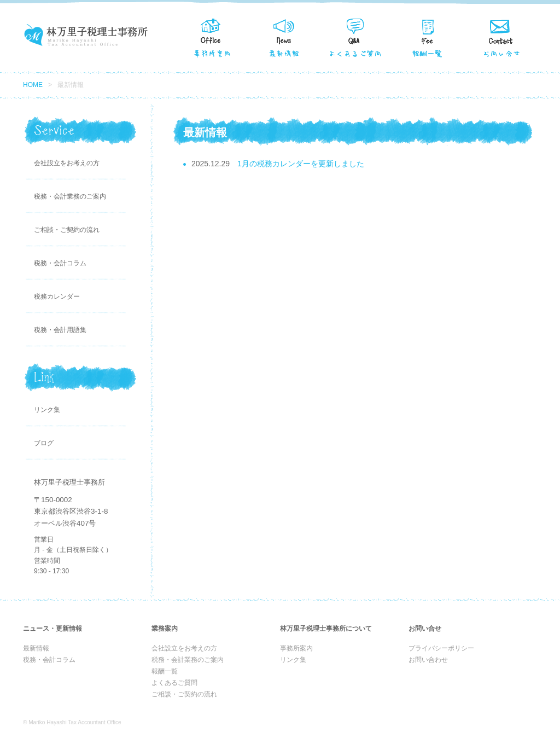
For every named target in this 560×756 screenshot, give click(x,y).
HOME (33, 85)
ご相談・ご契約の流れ (67, 230)
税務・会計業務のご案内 (70, 196)
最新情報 (284, 37)
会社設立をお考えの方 (67, 163)
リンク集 (47, 410)
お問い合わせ (428, 660)
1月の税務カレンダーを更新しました (301, 164)
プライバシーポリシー (441, 648)
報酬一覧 (429, 37)
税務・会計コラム (60, 263)
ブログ (44, 443)
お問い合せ (501, 37)
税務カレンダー (57, 296)
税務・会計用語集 (60, 330)
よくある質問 (357, 37)
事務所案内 (212, 37)
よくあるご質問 (174, 683)
